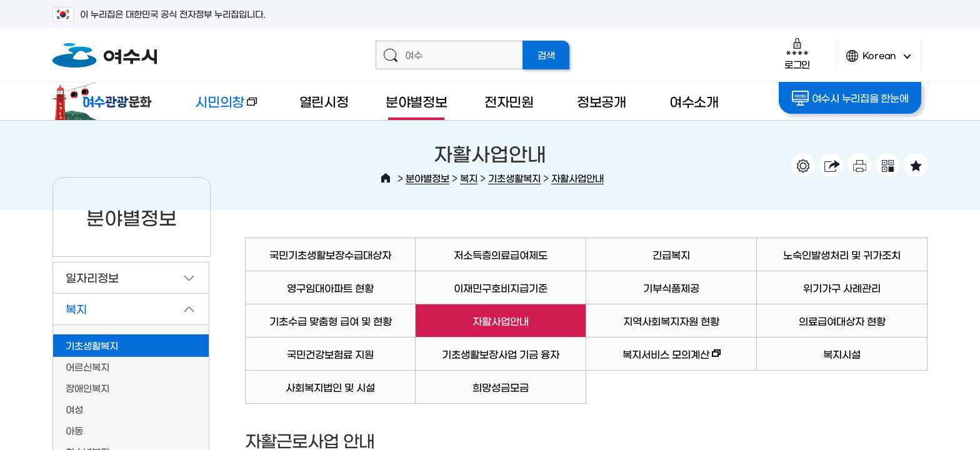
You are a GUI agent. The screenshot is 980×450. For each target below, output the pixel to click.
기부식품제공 (671, 287)
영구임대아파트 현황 (330, 287)
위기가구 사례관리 (842, 287)
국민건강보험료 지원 (330, 354)
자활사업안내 (577, 178)
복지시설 (842, 354)
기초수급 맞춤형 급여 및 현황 (331, 321)
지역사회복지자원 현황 (671, 321)
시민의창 (216, 107)
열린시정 (324, 101)
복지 (469, 178)
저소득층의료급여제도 (501, 254)
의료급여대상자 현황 (842, 321)
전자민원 (509, 101)
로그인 (797, 53)
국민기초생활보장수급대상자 (330, 254)
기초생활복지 (514, 178)
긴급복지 (671, 254)
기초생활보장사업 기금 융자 (501, 354)
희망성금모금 (501, 387)
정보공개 (602, 101)
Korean (879, 61)
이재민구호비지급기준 (501, 287)
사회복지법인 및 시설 (330, 387)
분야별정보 (417, 101)
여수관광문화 (106, 101)
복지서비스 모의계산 (653, 360)
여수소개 (694, 101)
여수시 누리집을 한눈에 (850, 98)
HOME (386, 178)
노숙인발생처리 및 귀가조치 (842, 254)
